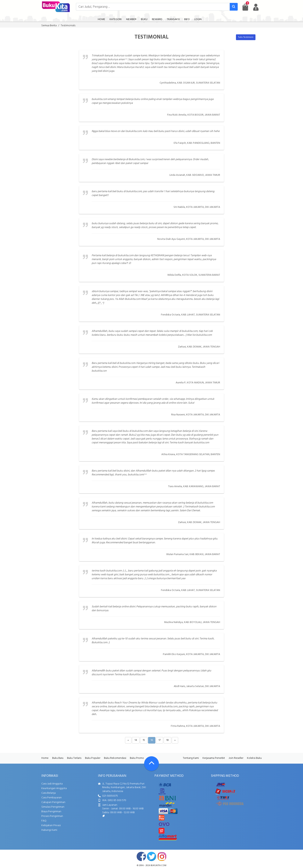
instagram (162, 856)
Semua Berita (49, 26)
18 (167, 740)
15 (144, 740)
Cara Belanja (49, 793)
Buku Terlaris (74, 758)
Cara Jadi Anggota (52, 784)
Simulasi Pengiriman (53, 807)
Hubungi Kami (49, 830)
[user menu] (256, 7)
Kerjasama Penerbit (214, 758)
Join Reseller (236, 758)
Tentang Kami (191, 758)
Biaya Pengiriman (51, 812)
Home (45, 758)
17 (160, 740)
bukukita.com (159, 865)
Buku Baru (58, 758)
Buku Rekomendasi (115, 758)
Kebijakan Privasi (51, 825)
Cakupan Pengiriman (53, 802)
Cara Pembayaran (51, 798)
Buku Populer (93, 758)
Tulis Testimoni (246, 37)
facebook (141, 856)
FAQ (44, 821)
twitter (151, 856)
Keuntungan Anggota (54, 788)
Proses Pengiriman (52, 816)
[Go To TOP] (151, 764)
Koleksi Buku (254, 758)
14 (136, 740)
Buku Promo (137, 758)
